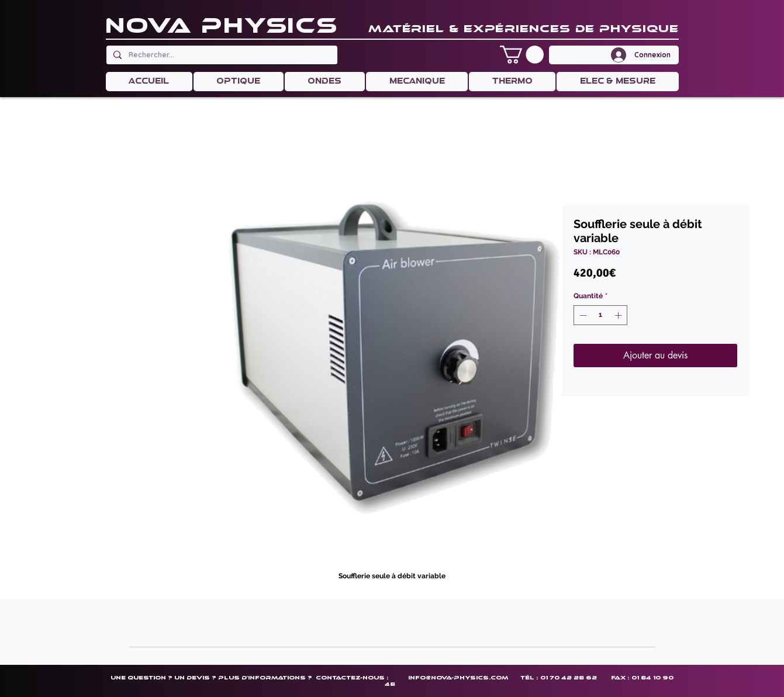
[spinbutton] (600, 315)
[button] (522, 55)
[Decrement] (582, 315)
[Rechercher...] (221, 55)
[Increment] (619, 315)
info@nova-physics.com (458, 677)
